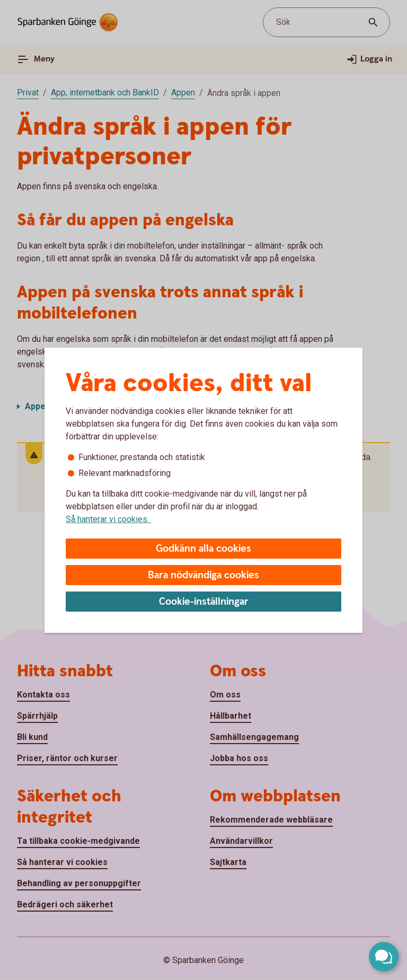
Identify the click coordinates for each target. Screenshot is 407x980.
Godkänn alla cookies (203, 549)
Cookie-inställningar (204, 602)
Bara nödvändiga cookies (203, 575)
